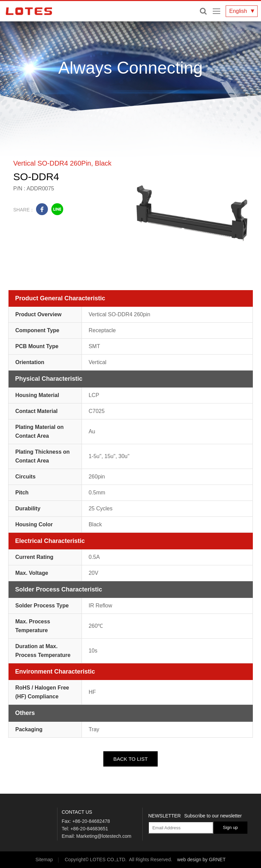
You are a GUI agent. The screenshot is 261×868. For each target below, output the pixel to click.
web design (189, 860)
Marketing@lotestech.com (104, 836)
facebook (42, 209)
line (57, 209)
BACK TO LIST (130, 759)
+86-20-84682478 (91, 821)
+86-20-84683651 (89, 829)
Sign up (230, 827)
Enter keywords (203, 11)
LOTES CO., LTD (29, 11)
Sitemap (44, 860)
